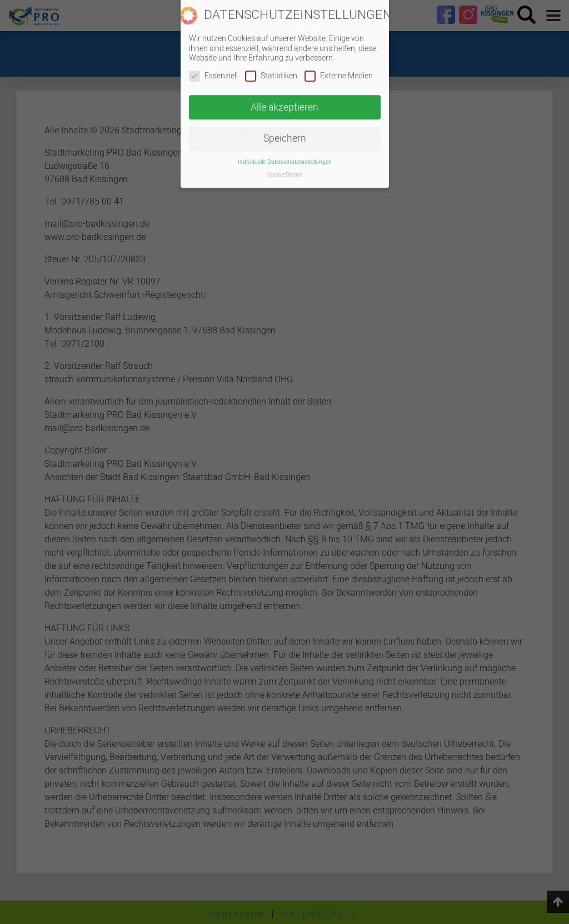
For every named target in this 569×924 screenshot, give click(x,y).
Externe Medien (339, 67)
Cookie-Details (284, 166)
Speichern (285, 130)
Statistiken (271, 67)
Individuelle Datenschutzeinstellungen (285, 153)
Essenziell (213, 67)
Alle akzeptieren (284, 98)
